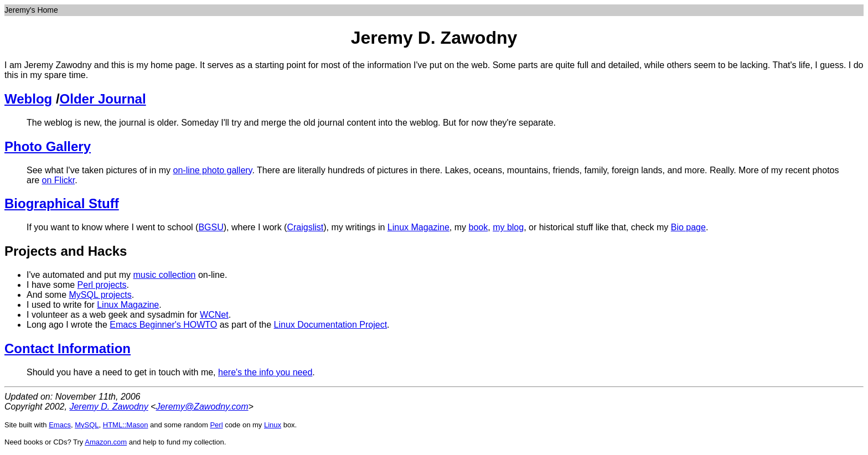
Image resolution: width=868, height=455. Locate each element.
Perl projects (102, 285)
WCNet (214, 315)
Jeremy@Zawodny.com (202, 407)
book (479, 227)
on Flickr (59, 180)
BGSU (211, 227)
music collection (165, 275)
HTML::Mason (126, 425)
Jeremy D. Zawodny (108, 407)
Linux (273, 425)
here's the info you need (265, 372)
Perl (216, 425)
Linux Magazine (418, 227)
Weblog (28, 99)
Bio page (688, 227)
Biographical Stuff (62, 203)
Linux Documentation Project (331, 325)
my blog (508, 227)
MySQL (87, 425)
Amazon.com (106, 442)
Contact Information (68, 348)
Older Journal (103, 99)
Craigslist (305, 227)
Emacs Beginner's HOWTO (163, 325)
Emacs (60, 425)
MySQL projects (100, 295)
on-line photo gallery (213, 170)
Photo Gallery (48, 146)
